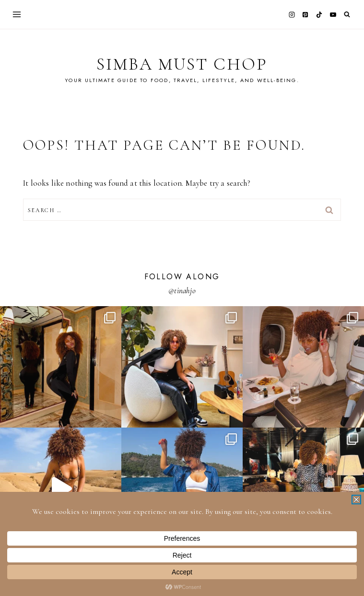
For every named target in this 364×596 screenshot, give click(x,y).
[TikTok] (319, 14)
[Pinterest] (305, 14)
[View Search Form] (347, 15)
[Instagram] (292, 14)
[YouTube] (333, 14)
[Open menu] (17, 14)
